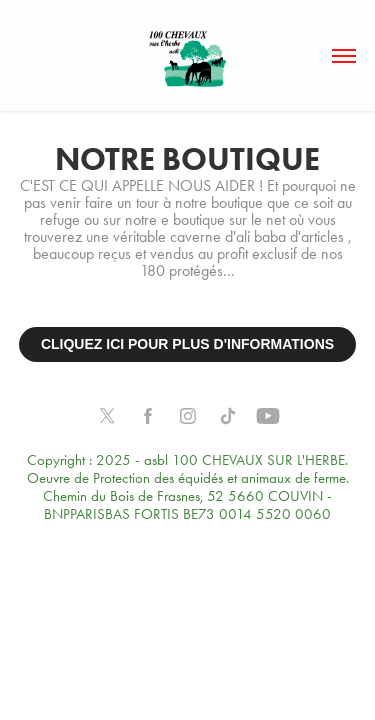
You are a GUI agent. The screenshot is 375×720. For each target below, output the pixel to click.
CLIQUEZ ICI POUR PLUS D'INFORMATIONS (187, 344)
